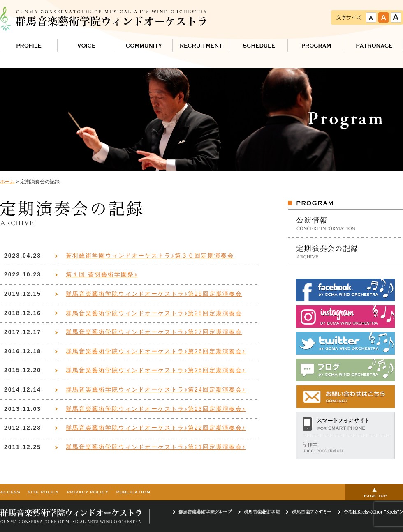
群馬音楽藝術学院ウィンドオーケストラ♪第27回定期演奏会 (154, 332)
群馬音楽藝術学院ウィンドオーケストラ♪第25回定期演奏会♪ (156, 370)
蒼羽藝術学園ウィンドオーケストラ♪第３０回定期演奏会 (150, 256)
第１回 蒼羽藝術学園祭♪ (102, 274)
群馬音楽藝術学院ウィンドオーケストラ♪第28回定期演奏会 (154, 313)
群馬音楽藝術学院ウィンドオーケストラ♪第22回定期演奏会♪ (156, 428)
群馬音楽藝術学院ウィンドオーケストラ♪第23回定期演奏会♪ (156, 409)
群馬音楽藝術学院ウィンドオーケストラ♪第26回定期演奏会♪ (156, 351)
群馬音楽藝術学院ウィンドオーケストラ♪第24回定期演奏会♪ (156, 389)
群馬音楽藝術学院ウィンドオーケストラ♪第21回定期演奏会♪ (156, 447)
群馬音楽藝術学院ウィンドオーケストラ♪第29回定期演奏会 (154, 294)
